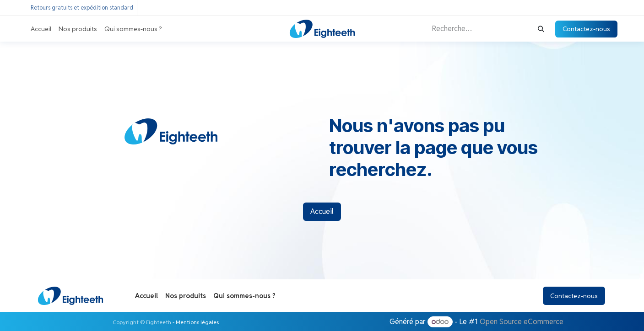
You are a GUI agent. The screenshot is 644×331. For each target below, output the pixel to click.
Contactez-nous (586, 29)
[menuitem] (41, 29)
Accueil (322, 211)
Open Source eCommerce (522, 322)
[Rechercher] (541, 29)
